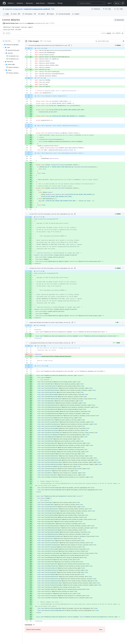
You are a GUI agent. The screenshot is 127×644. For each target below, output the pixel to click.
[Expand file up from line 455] (32, 127)
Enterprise (52, 3)
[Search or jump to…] (91, 3)
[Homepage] (4, 3)
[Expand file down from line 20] (32, 365)
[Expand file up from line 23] (32, 48)
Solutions (21, 3)
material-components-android (37, 9)
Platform (12, 3)
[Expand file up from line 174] (32, 367)
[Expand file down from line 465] (32, 152)
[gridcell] (77, 48)
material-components (14, 9)
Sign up (117, 3)
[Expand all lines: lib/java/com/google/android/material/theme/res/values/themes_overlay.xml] (77, 343)
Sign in (110, 3)
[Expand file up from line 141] (32, 97)
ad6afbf (109, 33)
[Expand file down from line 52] (32, 95)
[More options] (123, 45)
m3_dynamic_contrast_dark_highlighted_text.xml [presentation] (23, 56)
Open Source (41, 3)
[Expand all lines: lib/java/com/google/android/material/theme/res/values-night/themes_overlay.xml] (77, 322)
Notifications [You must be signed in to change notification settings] (96, 9)
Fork (107, 9)
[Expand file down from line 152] (32, 125)
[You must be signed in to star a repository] (119, 9)
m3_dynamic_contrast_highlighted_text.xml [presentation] (21, 59)
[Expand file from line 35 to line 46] (32, 78)
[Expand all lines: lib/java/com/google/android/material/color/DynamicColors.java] (75, 45)
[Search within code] (107, 41)
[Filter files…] (13, 41)
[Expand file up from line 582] (32, 154)
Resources (30, 3)
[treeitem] (13, 59)
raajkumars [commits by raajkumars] (30, 23)
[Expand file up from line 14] (32, 346)
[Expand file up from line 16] (32, 326)
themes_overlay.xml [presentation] (14, 67)
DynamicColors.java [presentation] (13, 50)
